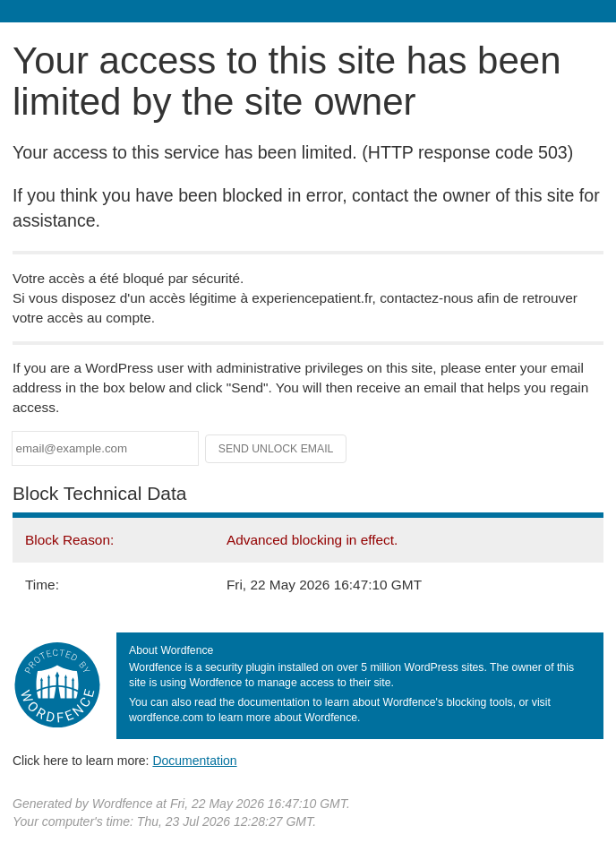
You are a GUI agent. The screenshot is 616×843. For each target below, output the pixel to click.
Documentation (194, 761)
